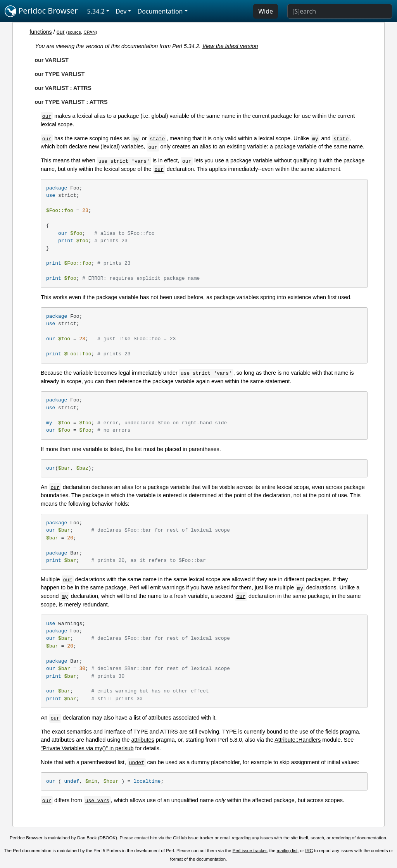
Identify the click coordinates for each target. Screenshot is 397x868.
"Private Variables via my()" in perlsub (87, 748)
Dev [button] (121, 11)
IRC (309, 851)
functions (41, 32)
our (61, 32)
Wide (266, 11)
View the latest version (230, 46)
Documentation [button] (160, 11)
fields (332, 732)
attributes (143, 740)
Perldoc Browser (41, 11)
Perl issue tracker (250, 851)
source (74, 32)
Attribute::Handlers (298, 740)
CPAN (89, 32)
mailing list (287, 851)
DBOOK (108, 838)
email (225, 838)
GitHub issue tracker (193, 838)
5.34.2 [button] (96, 11)
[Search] (340, 11)
